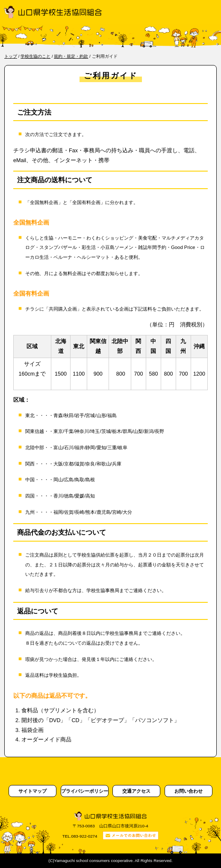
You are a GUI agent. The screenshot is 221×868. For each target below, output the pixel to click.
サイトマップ (32, 791)
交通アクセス (136, 791)
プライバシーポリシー (85, 791)
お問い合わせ (189, 791)
